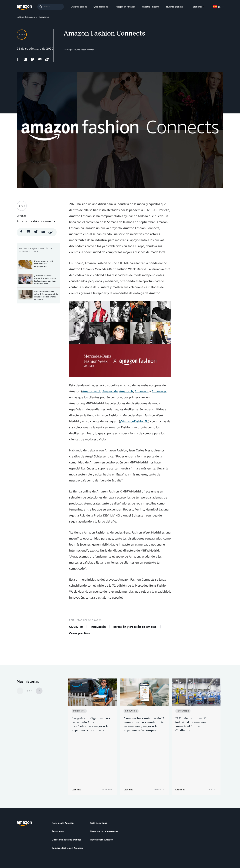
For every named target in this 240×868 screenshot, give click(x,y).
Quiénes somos (79, 7)
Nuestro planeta (174, 7)
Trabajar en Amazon (125, 7)
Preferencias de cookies (112, 850)
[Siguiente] (39, 691)
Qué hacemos (101, 7)
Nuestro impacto (151, 7)
